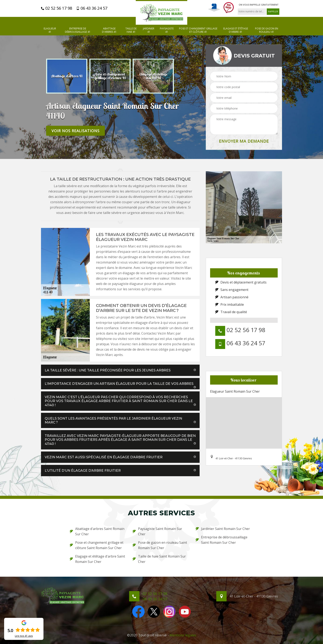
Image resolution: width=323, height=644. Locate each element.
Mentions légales (183, 635)
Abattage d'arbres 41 (109, 30)
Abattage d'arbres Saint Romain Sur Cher (97, 531)
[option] (67, 76)
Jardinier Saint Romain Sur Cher (223, 529)
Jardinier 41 (149, 30)
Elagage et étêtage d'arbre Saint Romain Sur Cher (97, 559)
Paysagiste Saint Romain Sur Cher (157, 531)
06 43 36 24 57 (92, 8)
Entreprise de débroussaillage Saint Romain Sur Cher (222, 540)
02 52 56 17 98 (57, 8)
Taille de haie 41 (131, 30)
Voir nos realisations (75, 131)
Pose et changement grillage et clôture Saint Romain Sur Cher (97, 545)
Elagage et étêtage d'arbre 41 (236, 30)
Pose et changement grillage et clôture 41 (198, 30)
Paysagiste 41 (167, 30)
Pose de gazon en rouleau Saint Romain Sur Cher (160, 545)
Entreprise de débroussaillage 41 (78, 30)
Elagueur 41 (50, 30)
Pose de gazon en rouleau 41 (267, 30)
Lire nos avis (24, 636)
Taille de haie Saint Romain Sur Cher (159, 559)
